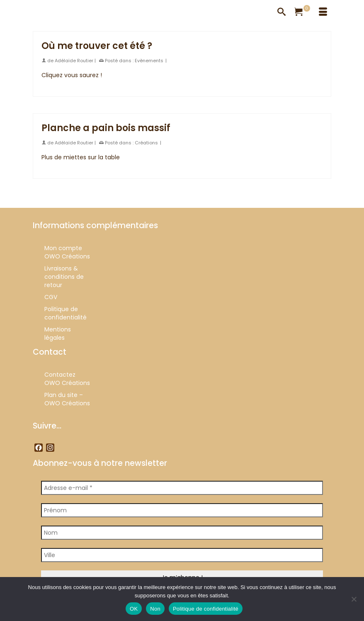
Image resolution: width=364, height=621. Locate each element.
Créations (146, 143)
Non (155, 609)
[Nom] (182, 533)
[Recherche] (281, 12)
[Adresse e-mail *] (182, 488)
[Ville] (182, 555)
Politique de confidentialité (206, 609)
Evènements (149, 61)
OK (134, 609)
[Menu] (323, 12)
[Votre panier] (302, 12)
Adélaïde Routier (74, 61)
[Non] (354, 599)
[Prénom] (182, 510)
